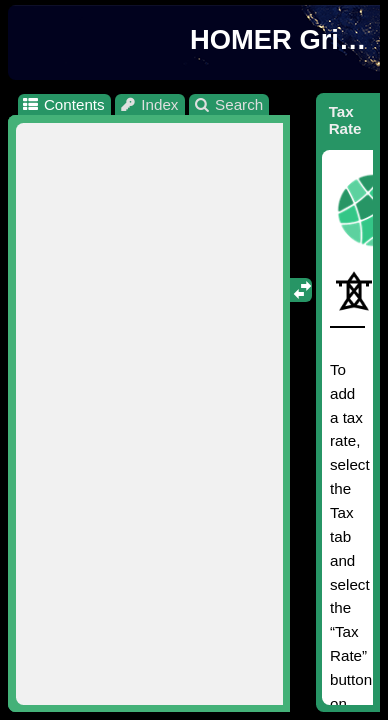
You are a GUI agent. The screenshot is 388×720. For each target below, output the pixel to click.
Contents (62, 104)
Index (149, 104)
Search (228, 104)
